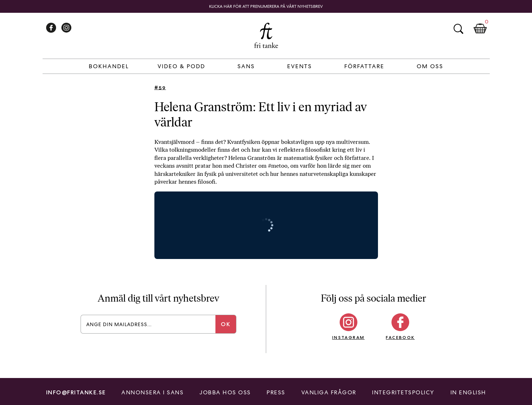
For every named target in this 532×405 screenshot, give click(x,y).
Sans (246, 66)
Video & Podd (181, 66)
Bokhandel (109, 66)
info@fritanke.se (76, 392)
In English (468, 392)
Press (276, 392)
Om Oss (430, 66)
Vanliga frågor (329, 392)
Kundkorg (480, 29)
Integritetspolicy (403, 392)
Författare (364, 66)
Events (300, 66)
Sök (458, 29)
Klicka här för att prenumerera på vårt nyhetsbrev (266, 6)
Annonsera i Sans (152, 392)
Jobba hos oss (225, 392)
